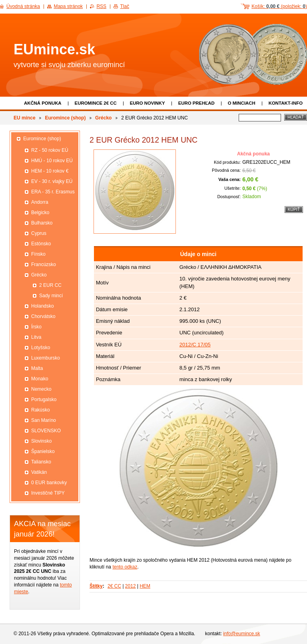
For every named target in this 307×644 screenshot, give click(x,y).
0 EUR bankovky (49, 483)
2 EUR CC (50, 285)
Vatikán (39, 472)
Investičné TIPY (48, 493)
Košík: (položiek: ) (279, 6)
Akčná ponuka (43, 103)
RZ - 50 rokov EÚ (50, 150)
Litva (36, 337)
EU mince (25, 118)
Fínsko (38, 254)
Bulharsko (42, 223)
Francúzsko (44, 264)
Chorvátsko (43, 316)
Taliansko (41, 462)
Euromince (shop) (65, 118)
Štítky (96, 586)
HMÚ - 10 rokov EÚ (52, 161)
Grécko (103, 118)
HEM (145, 586)
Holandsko (43, 306)
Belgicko (40, 213)
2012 (131, 586)
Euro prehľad (196, 103)
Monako (40, 379)
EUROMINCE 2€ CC (96, 103)
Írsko (36, 327)
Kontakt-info (286, 103)
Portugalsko (44, 400)
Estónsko (41, 244)
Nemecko (41, 389)
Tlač (125, 6)
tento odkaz (125, 567)
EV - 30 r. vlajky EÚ (52, 181)
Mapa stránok (68, 6)
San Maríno (44, 420)
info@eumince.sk (241, 634)
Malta (37, 368)
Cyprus (39, 233)
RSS (101, 6)
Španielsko (43, 451)
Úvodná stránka (23, 6)
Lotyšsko (41, 348)
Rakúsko (41, 410)
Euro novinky (148, 103)
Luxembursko (46, 358)
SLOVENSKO (46, 431)
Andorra (40, 202)
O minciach (242, 103)
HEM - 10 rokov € (50, 171)
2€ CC (114, 586)
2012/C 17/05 (195, 345)
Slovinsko (41, 441)
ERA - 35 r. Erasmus (53, 192)
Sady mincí (51, 296)
